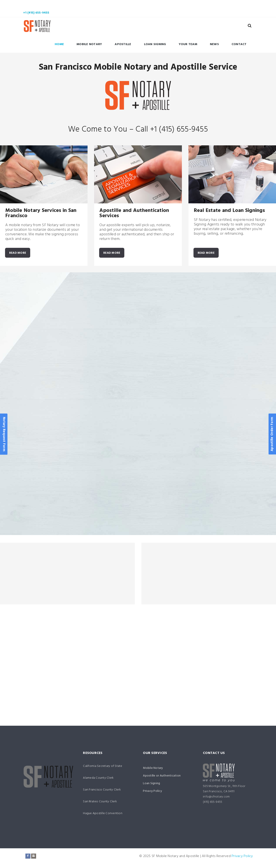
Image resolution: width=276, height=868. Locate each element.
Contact (241, 4)
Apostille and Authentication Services (134, 213)
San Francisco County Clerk (102, 790)
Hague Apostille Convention (103, 813)
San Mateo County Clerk (100, 802)
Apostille (118, 4)
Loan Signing (151, 4)
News (214, 4)
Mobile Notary (83, 4)
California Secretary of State (103, 766)
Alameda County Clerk (98, 778)
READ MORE (18, 253)
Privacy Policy (152, 791)
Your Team (185, 4)
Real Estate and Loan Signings (229, 211)
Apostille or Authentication (162, 776)
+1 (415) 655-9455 (36, 13)
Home (54, 4)
